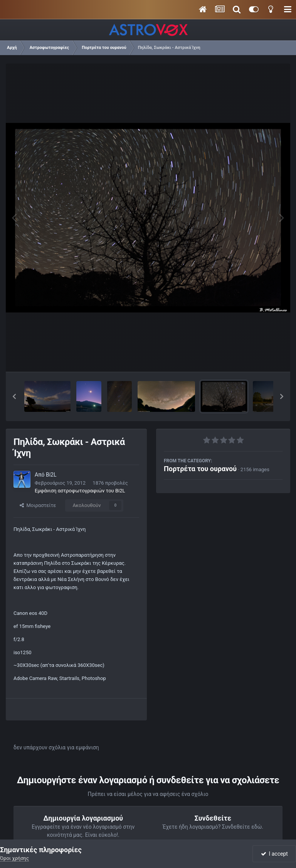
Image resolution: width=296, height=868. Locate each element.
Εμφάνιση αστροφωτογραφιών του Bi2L (80, 491)
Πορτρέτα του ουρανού (200, 469)
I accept (274, 854)
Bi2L (51, 475)
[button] (14, 396)
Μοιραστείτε (38, 505)
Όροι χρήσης (14, 858)
